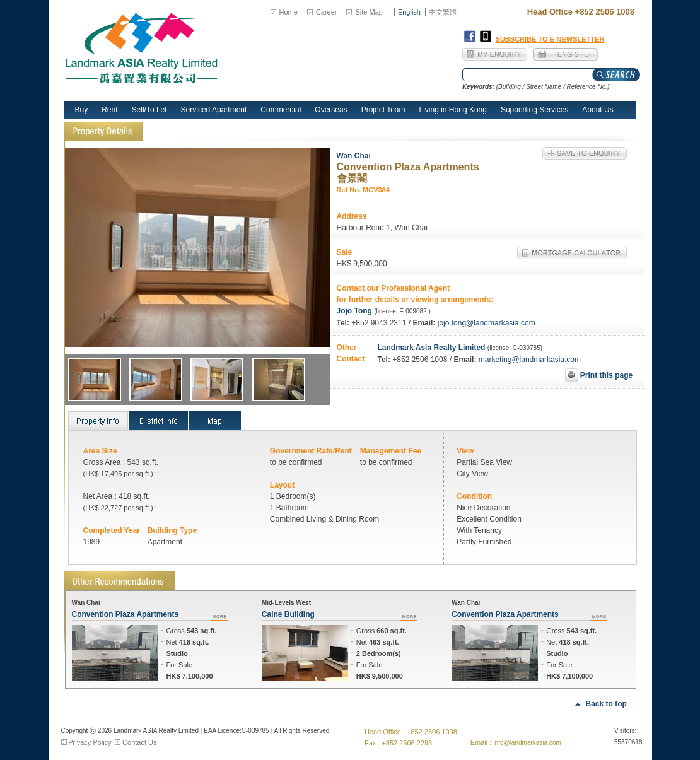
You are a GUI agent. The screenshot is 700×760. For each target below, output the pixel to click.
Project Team (383, 110)
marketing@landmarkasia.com (528, 360)
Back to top (606, 704)
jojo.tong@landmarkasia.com (487, 323)
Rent (109, 110)
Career (327, 12)
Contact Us (139, 742)
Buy (82, 110)
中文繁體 (443, 12)
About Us (598, 110)
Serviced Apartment (214, 110)
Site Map (369, 12)
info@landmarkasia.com (527, 743)
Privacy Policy (90, 742)
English (409, 12)
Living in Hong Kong (453, 110)
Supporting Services (534, 110)
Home (289, 12)
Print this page (606, 375)
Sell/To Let (149, 110)
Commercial (281, 110)
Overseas (331, 110)
